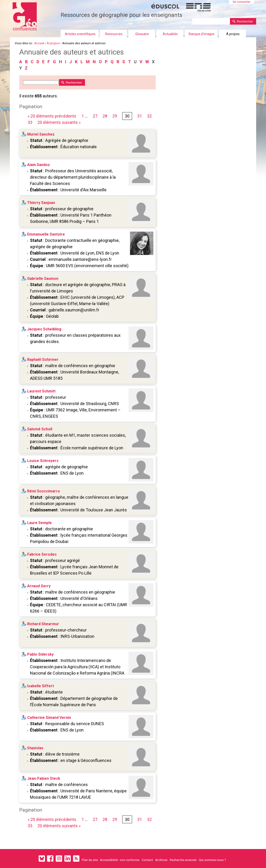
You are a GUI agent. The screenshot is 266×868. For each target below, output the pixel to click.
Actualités (170, 34)
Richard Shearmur (43, 624)
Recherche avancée (183, 860)
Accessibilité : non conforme (120, 860)
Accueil (39, 43)
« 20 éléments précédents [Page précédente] (52, 116)
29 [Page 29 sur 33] (115, 116)
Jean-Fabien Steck (44, 778)
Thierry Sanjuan (41, 203)
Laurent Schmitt (41, 391)
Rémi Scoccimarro (44, 491)
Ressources (114, 34)
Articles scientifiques (80, 34)
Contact (147, 860)
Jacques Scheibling (44, 329)
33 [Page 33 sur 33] (30, 122)
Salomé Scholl (40, 429)
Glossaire (142, 34)
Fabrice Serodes (42, 554)
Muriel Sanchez (41, 134)
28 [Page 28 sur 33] (105, 116)
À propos (233, 34)
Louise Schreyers (43, 461)
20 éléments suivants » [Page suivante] (59, 122)
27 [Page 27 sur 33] (95, 116)
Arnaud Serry (39, 586)
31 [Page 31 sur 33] (140, 116)
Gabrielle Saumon (43, 279)
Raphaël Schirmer (43, 360)
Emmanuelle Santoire (46, 234)
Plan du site (90, 860)
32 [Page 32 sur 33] (149, 116)
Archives (161, 860)
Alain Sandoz (39, 165)
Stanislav (35, 748)
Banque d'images (202, 34)
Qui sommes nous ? (212, 860)
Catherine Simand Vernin (49, 718)
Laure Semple (39, 523)
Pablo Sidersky (40, 654)
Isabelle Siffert (41, 686)
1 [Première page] (83, 116)
